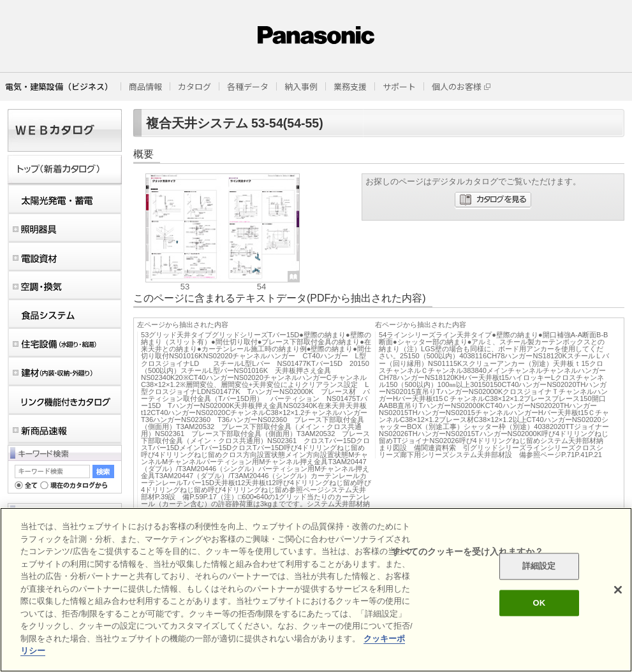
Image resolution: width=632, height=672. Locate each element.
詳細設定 (539, 566)
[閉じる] (618, 590)
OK (539, 603)
